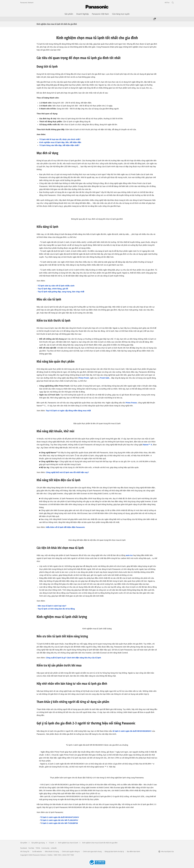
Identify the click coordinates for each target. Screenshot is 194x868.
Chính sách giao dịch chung (92, 851)
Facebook (24, 848)
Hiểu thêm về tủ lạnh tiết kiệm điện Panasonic (65, 527)
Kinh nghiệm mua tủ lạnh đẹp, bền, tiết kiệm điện (60, 142)
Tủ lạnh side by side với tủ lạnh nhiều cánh (56, 286)
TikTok (38, 848)
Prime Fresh (84, 378)
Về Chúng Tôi (25, 851)
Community (45, 848)
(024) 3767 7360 (68, 855)
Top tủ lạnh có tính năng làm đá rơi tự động (56, 609)
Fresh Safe (105, 378)
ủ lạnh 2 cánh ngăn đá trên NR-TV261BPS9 (60, 823)
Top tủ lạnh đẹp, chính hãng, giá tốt (53, 289)
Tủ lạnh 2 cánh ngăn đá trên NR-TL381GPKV (59, 820)
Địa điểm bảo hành (133, 851)
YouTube (31, 848)
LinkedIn (54, 848)
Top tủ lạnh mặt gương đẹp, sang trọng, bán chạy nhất (61, 292)
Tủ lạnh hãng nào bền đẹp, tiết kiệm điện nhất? (59, 145)
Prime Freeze (131, 403)
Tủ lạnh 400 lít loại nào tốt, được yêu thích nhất (59, 139)
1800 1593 (57, 855)
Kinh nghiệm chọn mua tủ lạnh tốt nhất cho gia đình (100, 843)
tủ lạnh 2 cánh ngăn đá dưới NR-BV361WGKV (132, 731)
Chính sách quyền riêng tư (71, 851)
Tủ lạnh (51, 843)
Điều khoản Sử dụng (52, 851)
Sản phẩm (24, 843)
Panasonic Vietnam (27, 3)
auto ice (129, 555)
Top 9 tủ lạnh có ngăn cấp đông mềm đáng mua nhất (68, 411)
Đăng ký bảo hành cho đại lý (114, 851)
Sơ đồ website (37, 851)
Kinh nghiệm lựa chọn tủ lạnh (68, 843)
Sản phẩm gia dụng (38, 843)
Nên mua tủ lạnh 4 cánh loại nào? (52, 606)
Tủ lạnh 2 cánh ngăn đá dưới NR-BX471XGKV (60, 817)
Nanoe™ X (147, 445)
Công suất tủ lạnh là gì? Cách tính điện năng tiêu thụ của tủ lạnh (73, 658)
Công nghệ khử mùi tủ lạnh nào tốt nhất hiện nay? (67, 472)
